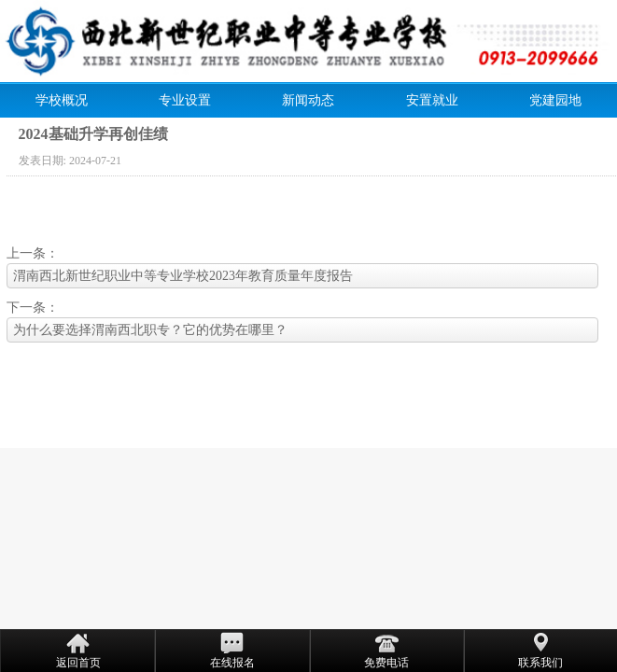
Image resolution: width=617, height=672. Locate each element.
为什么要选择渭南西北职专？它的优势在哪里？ (150, 330)
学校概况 (62, 100)
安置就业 (432, 100)
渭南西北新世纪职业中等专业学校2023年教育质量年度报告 (183, 276)
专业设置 (185, 100)
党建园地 (555, 100)
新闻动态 (308, 100)
